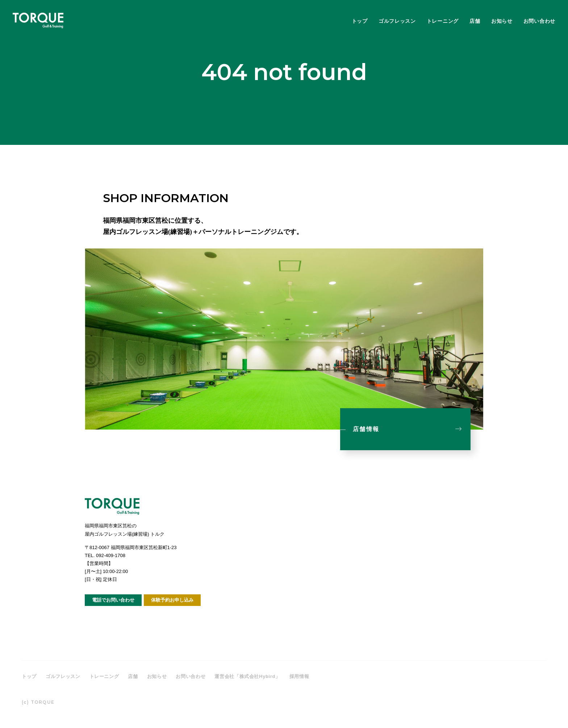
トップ (360, 21)
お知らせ (502, 21)
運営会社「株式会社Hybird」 (247, 676)
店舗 (475, 21)
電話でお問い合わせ (113, 600)
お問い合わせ (539, 21)
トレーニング (443, 21)
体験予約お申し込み (172, 600)
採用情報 (299, 676)
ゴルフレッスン (397, 21)
